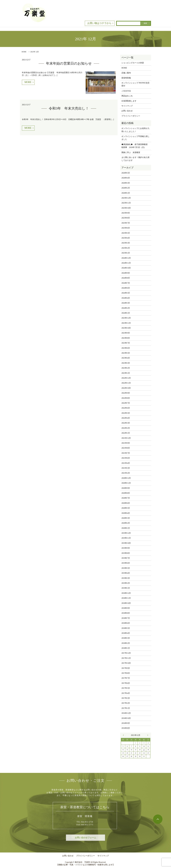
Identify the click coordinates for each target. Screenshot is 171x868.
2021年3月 (126, 468)
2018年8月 (126, 613)
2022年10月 (126, 388)
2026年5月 (126, 173)
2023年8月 (126, 338)
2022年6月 (126, 408)
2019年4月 (126, 573)
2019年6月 (126, 563)
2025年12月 (126, 198)
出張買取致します (129, 101)
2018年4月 (126, 633)
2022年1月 (126, 433)
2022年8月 (126, 398)
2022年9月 (126, 393)
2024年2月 (126, 308)
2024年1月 (126, 313)
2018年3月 (126, 638)
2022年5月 (126, 413)
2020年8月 (126, 493)
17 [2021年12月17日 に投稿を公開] (144, 750)
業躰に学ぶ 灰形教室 (131, 152)
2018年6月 (126, 623)
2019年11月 (126, 538)
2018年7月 (126, 618)
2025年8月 (126, 218)
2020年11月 (126, 483)
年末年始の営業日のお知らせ (69, 63)
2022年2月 (126, 428)
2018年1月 (126, 648)
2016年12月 (126, 713)
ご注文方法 (126, 91)
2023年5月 (126, 353)
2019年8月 (126, 553)
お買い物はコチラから (99, 23)
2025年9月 (126, 213)
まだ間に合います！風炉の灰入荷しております (135, 159)
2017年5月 (126, 688)
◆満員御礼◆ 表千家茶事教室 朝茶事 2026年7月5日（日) (135, 146)
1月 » (147, 735)
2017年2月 (126, 703)
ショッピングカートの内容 (133, 63)
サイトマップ (127, 106)
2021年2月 (126, 473)
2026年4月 (126, 178)
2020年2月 (126, 523)
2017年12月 (126, 653)
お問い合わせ (127, 111)
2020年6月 (126, 503)
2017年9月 (126, 668)
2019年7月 (126, 558)
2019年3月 (126, 578)
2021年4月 (126, 463)
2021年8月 (126, 448)
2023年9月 (126, 333)
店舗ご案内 (126, 73)
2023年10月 (126, 328)
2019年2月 (126, 583)
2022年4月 (126, 418)
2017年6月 (126, 683)
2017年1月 (126, 708)
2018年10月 (126, 603)
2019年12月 (126, 533)
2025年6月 (126, 228)
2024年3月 (126, 303)
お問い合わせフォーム (85, 838)
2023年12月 (126, 318)
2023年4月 (126, 358)
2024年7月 (126, 283)
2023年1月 (126, 373)
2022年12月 (126, 378)
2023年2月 (126, 368)
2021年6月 (126, 458)
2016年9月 (126, 723)
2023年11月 (126, 323)
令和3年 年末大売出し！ (69, 108)
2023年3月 (126, 363)
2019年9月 (126, 548)
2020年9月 (126, 488)
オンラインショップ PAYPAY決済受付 (135, 84)
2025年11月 (126, 203)
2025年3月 (126, 243)
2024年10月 (126, 268)
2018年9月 (126, 608)
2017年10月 (126, 663)
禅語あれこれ (127, 96)
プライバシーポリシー (131, 116)
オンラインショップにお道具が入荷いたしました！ (135, 130)
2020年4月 (126, 513)
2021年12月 (126, 438)
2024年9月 (126, 273)
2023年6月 (126, 348)
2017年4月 (126, 693)
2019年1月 (126, 588)
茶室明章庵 (126, 78)
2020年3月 (126, 518)
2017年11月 (126, 658)
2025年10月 (126, 208)
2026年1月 (126, 193)
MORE (28, 82)
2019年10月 (126, 543)
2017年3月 (126, 698)
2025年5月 (126, 233)
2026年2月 (126, 188)
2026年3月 (126, 183)
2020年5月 (126, 508)
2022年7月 (126, 403)
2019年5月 (126, 568)
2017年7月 (126, 678)
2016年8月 (126, 728)
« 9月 (124, 735)
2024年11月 (126, 263)
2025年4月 (126, 238)
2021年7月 (126, 453)
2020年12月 (126, 478)
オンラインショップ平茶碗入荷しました (135, 138)
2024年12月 (126, 258)
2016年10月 (126, 718)
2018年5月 (126, 628)
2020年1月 (126, 528)
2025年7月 (126, 223)
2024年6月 (126, 288)
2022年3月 (126, 423)
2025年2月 (126, 248)
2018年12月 (126, 593)
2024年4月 (126, 298)
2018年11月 (126, 598)
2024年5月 (126, 293)
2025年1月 (126, 253)
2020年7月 (126, 498)
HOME (24, 52)
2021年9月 (126, 443)
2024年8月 (126, 278)
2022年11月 (126, 383)
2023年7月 (126, 343)
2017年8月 (126, 673)
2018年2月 (126, 643)
